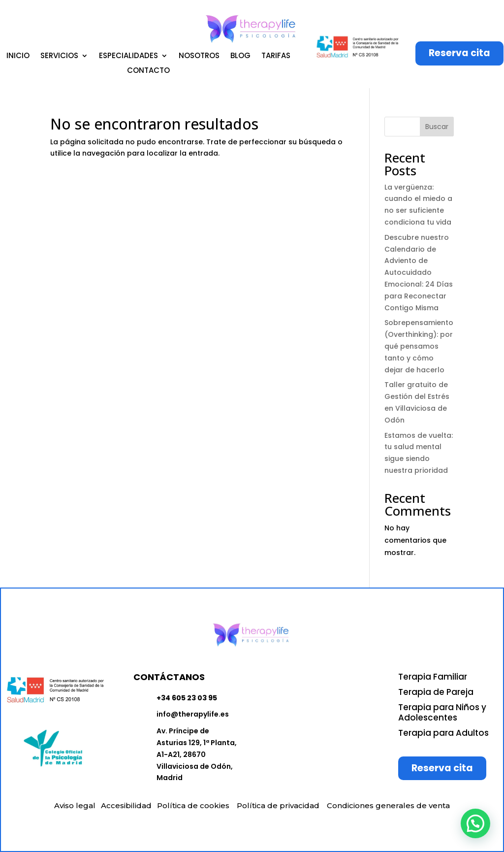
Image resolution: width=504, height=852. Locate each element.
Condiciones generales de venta (388, 805)
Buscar (437, 127)
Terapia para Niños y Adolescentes (442, 712)
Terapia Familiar (433, 677)
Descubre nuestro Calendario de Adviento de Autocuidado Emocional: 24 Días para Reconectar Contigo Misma (419, 273)
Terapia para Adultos (443, 733)
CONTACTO (148, 71)
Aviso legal (75, 805)
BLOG (240, 56)
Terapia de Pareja (436, 692)
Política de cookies (193, 805)
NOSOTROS (199, 56)
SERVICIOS (59, 56)
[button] (475, 823)
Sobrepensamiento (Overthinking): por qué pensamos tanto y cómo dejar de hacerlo (419, 346)
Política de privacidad (278, 805)
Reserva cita (459, 53)
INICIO (18, 56)
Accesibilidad (126, 805)
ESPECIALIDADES (128, 56)
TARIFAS (276, 56)
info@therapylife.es (193, 714)
